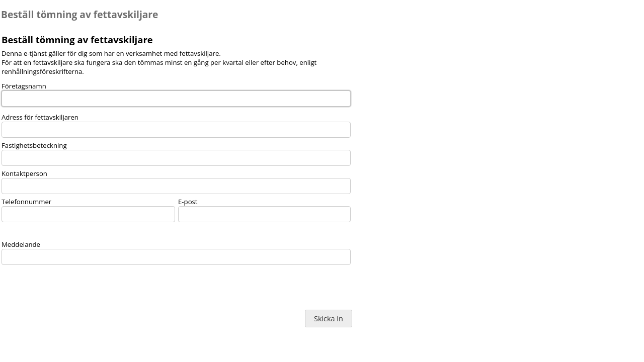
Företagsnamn (24, 86)
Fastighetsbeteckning (34, 145)
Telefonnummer (26, 202)
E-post (188, 202)
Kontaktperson (24, 173)
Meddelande (21, 244)
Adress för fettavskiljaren (40, 117)
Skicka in (329, 319)
